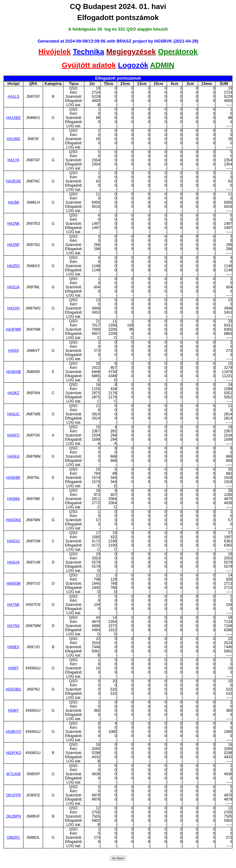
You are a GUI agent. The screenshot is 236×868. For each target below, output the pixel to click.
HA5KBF (13, 478)
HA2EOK (13, 181)
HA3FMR (14, 329)
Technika (88, 52)
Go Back (118, 858)
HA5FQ (13, 435)
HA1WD (14, 139)
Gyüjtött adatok (89, 65)
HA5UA (13, 562)
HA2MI (13, 202)
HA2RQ (13, 266)
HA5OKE (13, 520)
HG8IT (13, 710)
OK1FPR (13, 795)
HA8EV (13, 647)
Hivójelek (55, 52)
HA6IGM (13, 583)
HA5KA (13, 456)
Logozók (133, 65)
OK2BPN (13, 816)
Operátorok (178, 52)
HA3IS (13, 351)
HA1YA (13, 160)
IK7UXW (13, 774)
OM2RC (14, 838)
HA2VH (13, 308)
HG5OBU (14, 689)
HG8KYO (13, 732)
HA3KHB (13, 372)
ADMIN (162, 65)
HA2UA (13, 287)
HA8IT (13, 668)
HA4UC (13, 414)
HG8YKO (13, 753)
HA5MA (13, 499)
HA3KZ (14, 393)
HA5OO (13, 541)
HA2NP (13, 245)
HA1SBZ (13, 118)
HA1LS (13, 97)
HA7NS (13, 626)
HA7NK (13, 605)
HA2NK (13, 224)
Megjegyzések (131, 52)
